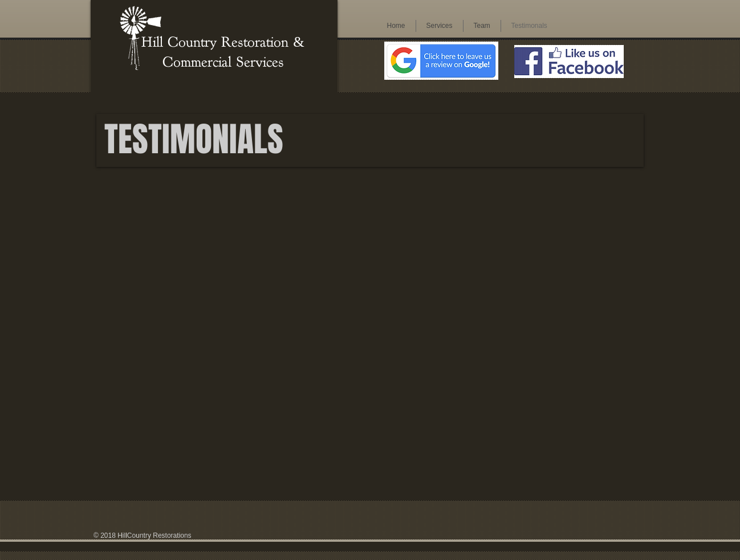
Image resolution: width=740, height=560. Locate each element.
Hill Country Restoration (217, 42)
